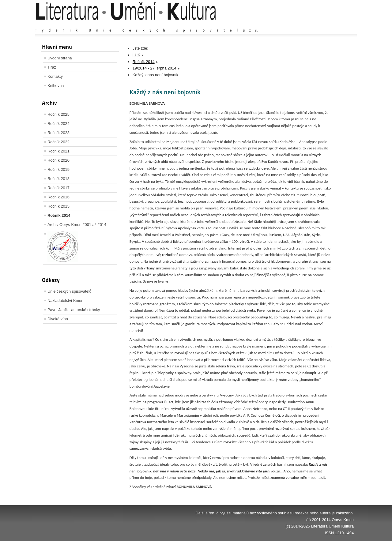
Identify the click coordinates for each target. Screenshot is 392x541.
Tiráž (52, 67)
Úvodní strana (60, 58)
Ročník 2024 (58, 124)
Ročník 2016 (58, 197)
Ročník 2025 (58, 114)
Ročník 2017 (58, 188)
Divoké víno (58, 319)
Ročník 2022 (58, 142)
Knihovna (56, 86)
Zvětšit (300, 24)
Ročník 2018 (58, 179)
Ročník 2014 (59, 215)
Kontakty (55, 76)
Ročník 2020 (58, 160)
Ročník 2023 (58, 133)
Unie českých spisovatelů (70, 291)
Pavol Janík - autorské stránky (74, 310)
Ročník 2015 (58, 206)
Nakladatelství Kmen (65, 301)
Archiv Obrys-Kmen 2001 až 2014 (77, 225)
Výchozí (317, 24)
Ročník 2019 (58, 169)
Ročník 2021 (58, 151)
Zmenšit (335, 24)
